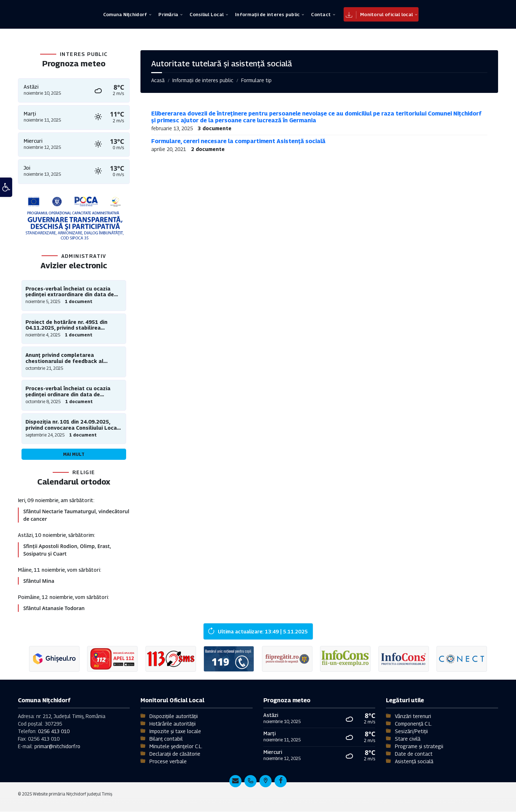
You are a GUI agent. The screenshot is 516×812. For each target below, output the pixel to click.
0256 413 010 (54, 731)
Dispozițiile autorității (174, 716)
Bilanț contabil (166, 739)
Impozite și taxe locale (175, 731)
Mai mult (74, 454)
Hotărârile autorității (173, 724)
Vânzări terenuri (413, 716)
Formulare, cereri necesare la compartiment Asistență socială (238, 141)
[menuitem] (125, 14)
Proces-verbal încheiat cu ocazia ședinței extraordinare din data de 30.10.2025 (70, 292)
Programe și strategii (419, 747)
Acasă (158, 80)
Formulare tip (256, 80)
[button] (6, 190)
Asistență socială (414, 762)
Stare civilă (408, 739)
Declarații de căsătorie (175, 754)
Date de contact (414, 754)
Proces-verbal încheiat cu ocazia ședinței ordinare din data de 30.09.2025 (68, 392)
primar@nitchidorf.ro (57, 747)
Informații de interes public (203, 80)
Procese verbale (168, 762)
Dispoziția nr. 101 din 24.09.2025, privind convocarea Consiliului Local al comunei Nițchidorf (72, 425)
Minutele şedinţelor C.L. (176, 747)
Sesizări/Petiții (411, 731)
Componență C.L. (414, 724)
